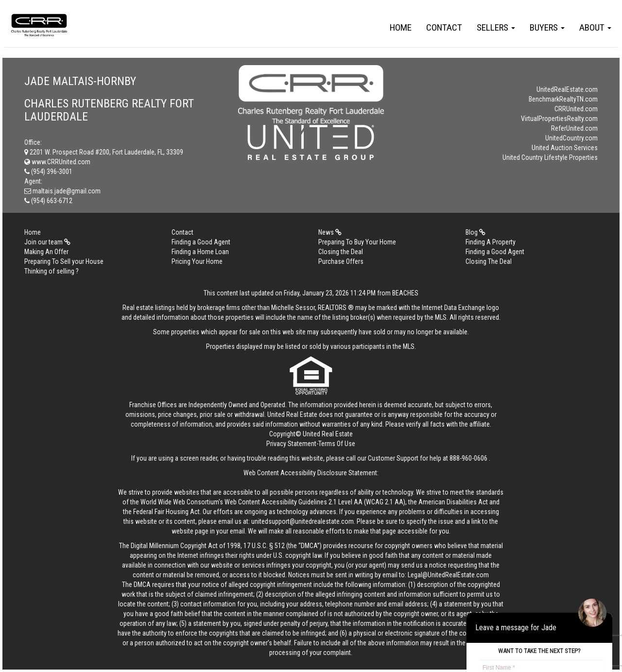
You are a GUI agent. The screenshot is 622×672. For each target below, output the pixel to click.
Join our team (47, 242)
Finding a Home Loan (200, 252)
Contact (444, 27)
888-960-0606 (468, 458)
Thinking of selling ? (52, 271)
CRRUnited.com (576, 109)
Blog (475, 232)
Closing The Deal (489, 261)
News (330, 232)
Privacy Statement (291, 444)
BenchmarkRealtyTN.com (563, 99)
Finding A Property (491, 242)
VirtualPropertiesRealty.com (559, 119)
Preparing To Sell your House (64, 261)
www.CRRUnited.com (57, 162)
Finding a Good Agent (201, 242)
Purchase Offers (341, 261)
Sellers (496, 27)
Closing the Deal (341, 252)
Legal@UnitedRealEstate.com (448, 575)
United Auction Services (565, 148)
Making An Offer (46, 252)
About (595, 27)
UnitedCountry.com (571, 138)
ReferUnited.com (574, 128)
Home (401, 27)
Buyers (547, 27)
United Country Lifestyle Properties (550, 157)
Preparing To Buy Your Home (357, 242)
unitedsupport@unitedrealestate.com (302, 521)
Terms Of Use (337, 444)
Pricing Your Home (197, 261)
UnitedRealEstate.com (567, 89)
